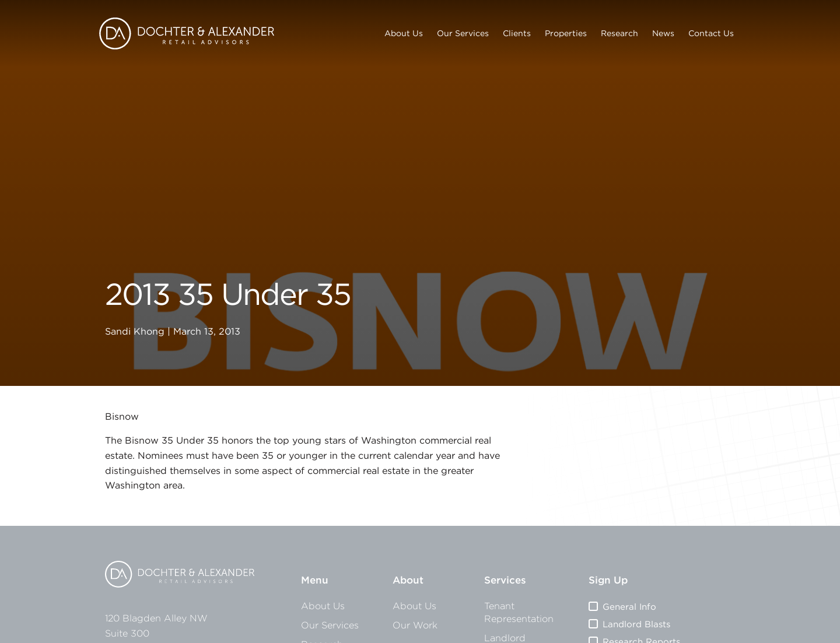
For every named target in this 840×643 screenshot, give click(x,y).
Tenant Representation (519, 612)
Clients (517, 33)
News (663, 33)
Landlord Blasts (636, 624)
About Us (404, 33)
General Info (629, 607)
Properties (566, 33)
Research (619, 33)
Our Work (415, 625)
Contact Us (711, 33)
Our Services (463, 33)
